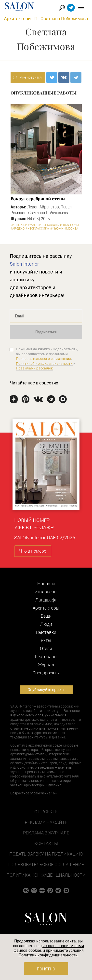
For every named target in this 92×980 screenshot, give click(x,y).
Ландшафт (46, 600)
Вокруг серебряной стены (38, 199)
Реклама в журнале (46, 833)
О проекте (46, 812)
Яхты (46, 640)
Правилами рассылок (35, 368)
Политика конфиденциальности (46, 875)
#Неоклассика (37, 229)
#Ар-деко (18, 229)
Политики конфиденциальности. (49, 955)
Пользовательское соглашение (46, 864)
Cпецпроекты (46, 673)
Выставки (46, 632)
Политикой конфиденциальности (44, 364)
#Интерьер (19, 225)
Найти (62, 8)
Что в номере (33, 551)
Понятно (46, 969)
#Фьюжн (57, 229)
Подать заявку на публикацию (46, 854)
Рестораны (46, 657)
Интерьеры (46, 592)
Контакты (46, 843)
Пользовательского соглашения (44, 359)
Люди (46, 624)
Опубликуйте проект (46, 690)
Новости (46, 584)
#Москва (71, 229)
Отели (46, 648)
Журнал (46, 665)
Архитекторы (18, 19)
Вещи (46, 616)
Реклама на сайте (46, 822)
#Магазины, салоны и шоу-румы (53, 225)
